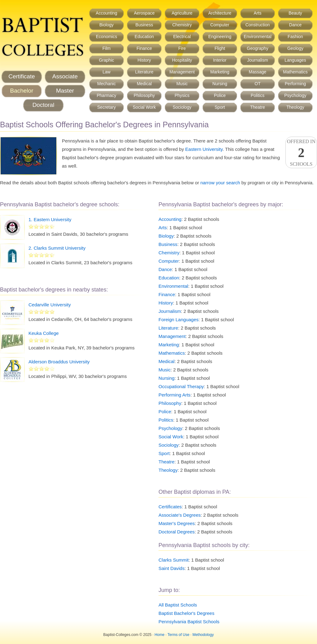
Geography (257, 48)
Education (144, 37)
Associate (65, 76)
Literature (144, 72)
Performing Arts (174, 395)
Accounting (106, 13)
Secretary (106, 107)
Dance (295, 25)
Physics (182, 95)
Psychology (295, 95)
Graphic (106, 60)
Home (159, 635)
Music (182, 84)
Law (106, 72)
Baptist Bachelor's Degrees (186, 613)
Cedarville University (50, 305)
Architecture (220, 13)
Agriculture (182, 13)
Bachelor (22, 91)
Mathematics (295, 72)
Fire (182, 48)
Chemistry (182, 25)
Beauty (295, 13)
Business (144, 25)
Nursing (220, 84)
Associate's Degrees (180, 515)
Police (220, 95)
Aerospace (144, 13)
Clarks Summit (174, 560)
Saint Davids (172, 568)
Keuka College (44, 333)
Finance (144, 48)
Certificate (22, 76)
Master (65, 91)
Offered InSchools (301, 153)
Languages (295, 60)
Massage (258, 72)
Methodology (203, 635)
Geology (295, 48)
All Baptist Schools (178, 605)
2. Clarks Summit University (57, 248)
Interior (220, 60)
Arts (258, 13)
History (144, 60)
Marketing (220, 72)
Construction (258, 25)
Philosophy (144, 95)
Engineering (220, 37)
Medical (144, 84)
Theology (295, 107)
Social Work (144, 107)
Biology (106, 25)
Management (182, 72)
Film (106, 48)
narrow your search (220, 183)
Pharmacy (106, 95)
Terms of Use (178, 635)
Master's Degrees (177, 523)
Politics (258, 95)
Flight (220, 48)
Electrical (182, 37)
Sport (220, 107)
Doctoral (43, 105)
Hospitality (182, 60)
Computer (220, 25)
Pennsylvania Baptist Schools (189, 622)
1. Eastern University (50, 219)
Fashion (295, 37)
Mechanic (106, 84)
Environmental (258, 37)
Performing (295, 84)
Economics (106, 37)
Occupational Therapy (181, 386)
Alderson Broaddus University (59, 362)
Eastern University (204, 149)
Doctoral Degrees (177, 532)
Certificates (170, 507)
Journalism (258, 60)
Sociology (182, 107)
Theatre (258, 107)
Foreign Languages (178, 320)
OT (257, 84)
